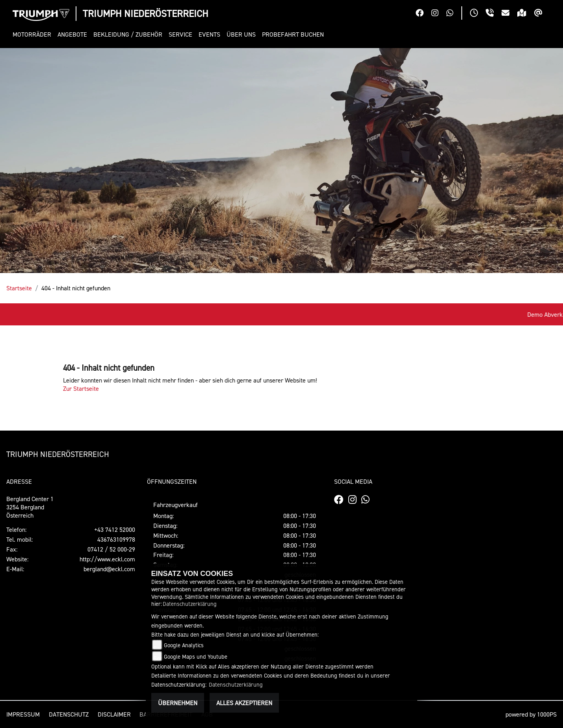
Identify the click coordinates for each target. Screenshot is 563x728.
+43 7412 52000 (115, 529)
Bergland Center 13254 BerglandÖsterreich (30, 507)
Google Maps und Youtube (196, 656)
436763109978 (116, 539)
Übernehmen (178, 703)
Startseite (19, 288)
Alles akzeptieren (244, 703)
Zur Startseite (81, 388)
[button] (33, 34)
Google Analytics (184, 645)
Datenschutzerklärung (190, 604)
